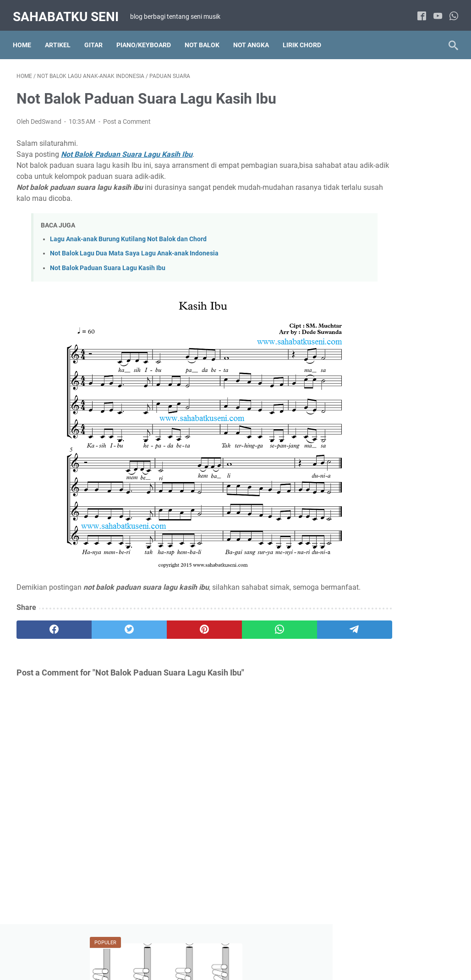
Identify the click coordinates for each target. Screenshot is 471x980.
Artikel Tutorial (366, 441)
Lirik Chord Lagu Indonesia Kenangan (384, 496)
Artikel (61, 36)
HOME (132, 947)
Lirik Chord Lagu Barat (378, 458)
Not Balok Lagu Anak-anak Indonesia (384, 762)
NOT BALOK (206, 36)
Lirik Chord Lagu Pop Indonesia (390, 518)
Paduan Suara (366, 654)
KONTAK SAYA (328, 947)
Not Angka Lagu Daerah (380, 535)
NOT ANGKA (255, 36)
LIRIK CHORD (306, 36)
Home (26, 36)
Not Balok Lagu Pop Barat (383, 603)
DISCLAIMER (222, 947)
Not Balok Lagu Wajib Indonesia (391, 637)
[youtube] (434, 11)
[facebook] (418, 11)
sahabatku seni (69, 11)
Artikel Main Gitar (370, 819)
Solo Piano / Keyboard (378, 671)
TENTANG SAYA (173, 947)
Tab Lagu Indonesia (374, 887)
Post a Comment (127, 116)
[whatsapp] (450, 11)
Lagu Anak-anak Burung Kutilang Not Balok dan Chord (128, 234)
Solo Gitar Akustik (371, 853)
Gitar (97, 36)
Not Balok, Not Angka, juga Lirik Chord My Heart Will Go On (395, 298)
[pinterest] (162, 635)
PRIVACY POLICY (274, 947)
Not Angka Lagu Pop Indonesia (390, 569)
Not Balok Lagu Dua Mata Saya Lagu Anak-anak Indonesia (134, 248)
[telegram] (279, 635)
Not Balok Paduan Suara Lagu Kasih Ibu (108, 263)
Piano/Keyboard (147, 36)
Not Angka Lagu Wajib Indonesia (392, 586)
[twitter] (104, 635)
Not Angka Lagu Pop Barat (384, 552)
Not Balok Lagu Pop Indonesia (389, 620)
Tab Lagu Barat (368, 870)
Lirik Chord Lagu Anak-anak (385, 723)
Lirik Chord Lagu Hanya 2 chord (391, 475)
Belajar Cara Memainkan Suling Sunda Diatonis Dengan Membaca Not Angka (398, 158)
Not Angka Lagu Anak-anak (385, 740)
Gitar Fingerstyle (369, 836)
